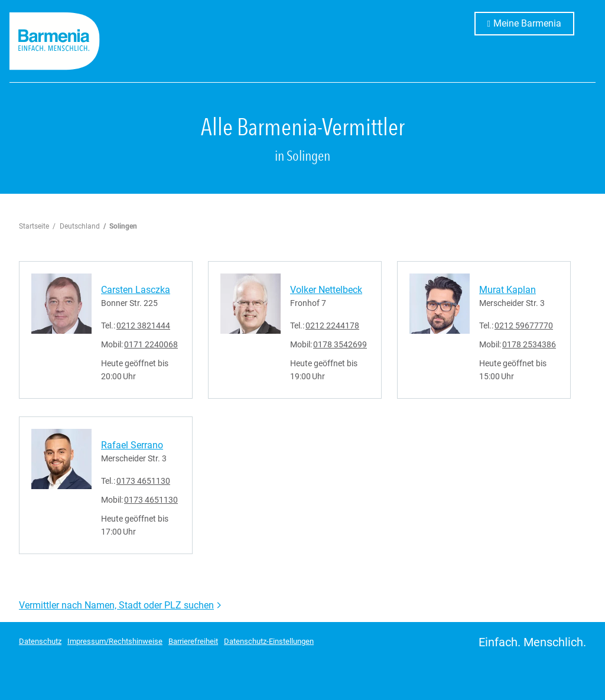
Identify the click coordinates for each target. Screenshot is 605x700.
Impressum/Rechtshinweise (115, 641)
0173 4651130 (143, 481)
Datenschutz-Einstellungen (269, 641)
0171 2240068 (151, 344)
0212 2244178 (332, 325)
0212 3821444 (143, 325)
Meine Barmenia (534, 22)
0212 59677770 (524, 325)
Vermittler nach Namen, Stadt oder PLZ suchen (116, 605)
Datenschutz (40, 641)
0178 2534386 (529, 344)
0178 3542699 (340, 344)
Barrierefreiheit (193, 641)
